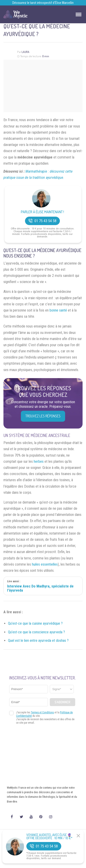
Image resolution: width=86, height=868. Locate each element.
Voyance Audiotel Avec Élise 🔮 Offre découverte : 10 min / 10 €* (49, 837)
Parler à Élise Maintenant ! (42, 212)
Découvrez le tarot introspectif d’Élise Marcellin (43, 3)
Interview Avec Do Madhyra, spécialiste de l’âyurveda (40, 588)
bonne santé (58, 310)
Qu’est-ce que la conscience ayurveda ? (36, 632)
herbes (39, 461)
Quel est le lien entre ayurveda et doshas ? (38, 641)
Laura (25, 52)
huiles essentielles (45, 564)
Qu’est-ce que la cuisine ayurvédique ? (35, 623)
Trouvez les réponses (43, 416)
